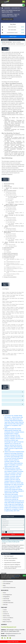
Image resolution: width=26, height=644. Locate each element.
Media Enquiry (13, 37)
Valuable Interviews (7, 603)
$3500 (23, 27)
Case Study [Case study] (5, 599)
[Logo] (5, 1)
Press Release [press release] (6, 583)
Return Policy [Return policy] (6, 616)
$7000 (23, 33)
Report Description (7, 42)
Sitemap (5, 605)
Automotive (7, 8)
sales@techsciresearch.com (13, 634)
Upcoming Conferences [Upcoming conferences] (9, 587)
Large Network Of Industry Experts (12, 563)
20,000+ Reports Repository (11, 558)
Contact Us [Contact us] (5, 614)
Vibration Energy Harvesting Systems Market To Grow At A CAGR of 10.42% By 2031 (13, 541)
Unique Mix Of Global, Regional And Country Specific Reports (13, 567)
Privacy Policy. (17, 576)
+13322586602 (11, 636)
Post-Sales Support (9, 556)
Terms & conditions (7, 618)
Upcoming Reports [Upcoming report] (7, 581)
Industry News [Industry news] (6, 601)
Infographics (6, 597)
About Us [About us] (5, 612)
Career (4, 610)
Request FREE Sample (13, 642)
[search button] (24, 5)
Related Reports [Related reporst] (20, 44)
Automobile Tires (16, 8)
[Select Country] (13, 525)
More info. (13, 578)
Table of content (17, 42)
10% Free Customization (10, 560)
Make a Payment (7, 622)
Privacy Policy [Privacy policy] (6, 620)
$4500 (23, 30)
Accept (24, 576)
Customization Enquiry (7, 19)
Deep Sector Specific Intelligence (12, 565)
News (4, 593)
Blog (4, 585)
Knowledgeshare (7, 595)
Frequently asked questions (9, 44)
